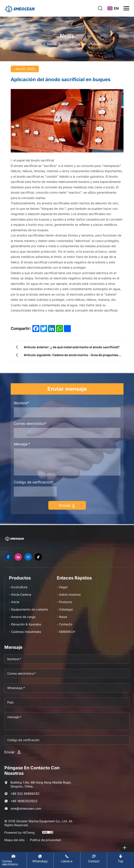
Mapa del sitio (14, 840)
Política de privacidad (45, 840)
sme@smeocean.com (26, 808)
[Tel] (67, 858)
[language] (113, 8)
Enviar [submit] (67, 505)
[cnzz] (48, 834)
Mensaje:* (22, 444)
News (52, 44)
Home (37, 44)
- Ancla (14, 602)
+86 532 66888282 (25, 794)
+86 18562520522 (24, 801)
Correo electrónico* (30, 423)
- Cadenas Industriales (25, 632)
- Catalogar (65, 609)
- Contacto (64, 624)
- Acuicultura (18, 587)
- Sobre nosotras (69, 594)
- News (62, 617)
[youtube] (28, 557)
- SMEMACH (66, 632)
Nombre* (21, 403)
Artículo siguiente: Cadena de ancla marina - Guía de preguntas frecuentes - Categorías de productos (71, 356)
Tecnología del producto (82, 44)
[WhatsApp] (40, 858)
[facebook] (8, 557)
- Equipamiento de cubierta (28, 609)
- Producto (64, 602)
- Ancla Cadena (20, 594)
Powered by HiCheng (20, 832)
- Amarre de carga (22, 617)
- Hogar (62, 587)
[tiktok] (38, 557)
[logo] (20, 8)
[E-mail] (13, 860)
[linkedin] (18, 557)
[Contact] (94, 858)
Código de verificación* (34, 482)
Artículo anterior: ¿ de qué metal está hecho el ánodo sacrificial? (72, 347)
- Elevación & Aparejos (25, 624)
